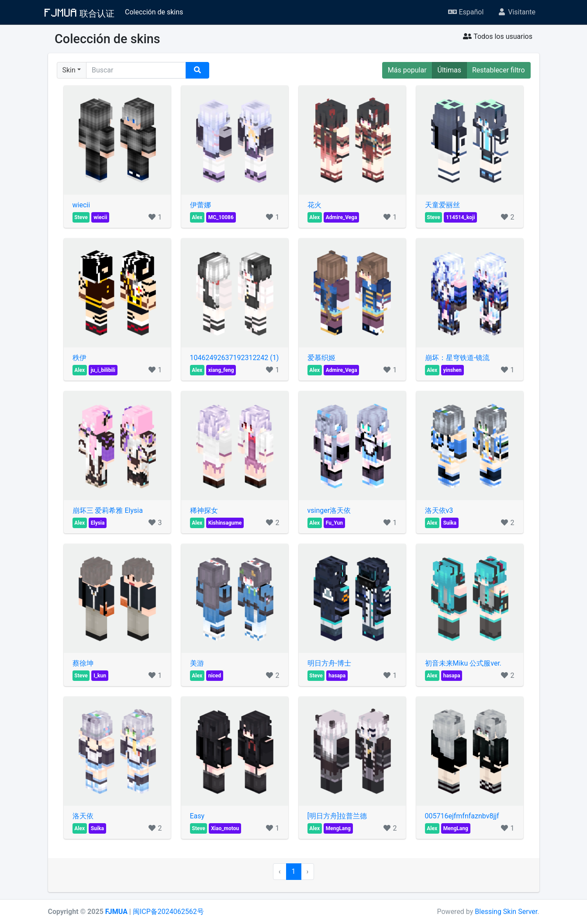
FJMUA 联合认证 (79, 12)
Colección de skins (154, 12)
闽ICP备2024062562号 (168, 912)
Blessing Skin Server (506, 912)
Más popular (407, 70)
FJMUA (116, 912)
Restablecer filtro (499, 70)
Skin (69, 70)
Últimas (449, 70)
